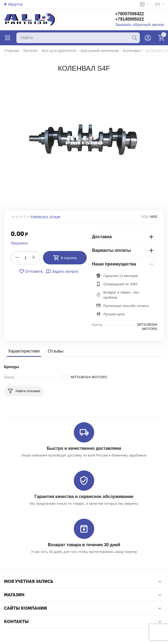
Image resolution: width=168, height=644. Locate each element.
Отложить (32, 271)
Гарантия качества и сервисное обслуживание (84, 496)
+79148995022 (135, 20)
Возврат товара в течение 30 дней (84, 544)
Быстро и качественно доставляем (84, 448)
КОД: (145, 217)
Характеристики (23, 351)
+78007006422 (135, 14)
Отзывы (53, 351)
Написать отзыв (44, 217)
